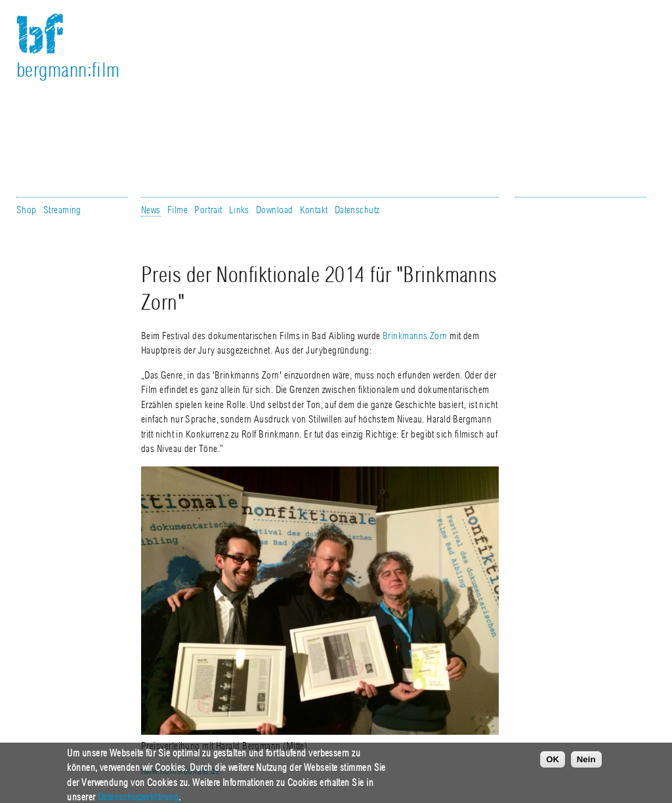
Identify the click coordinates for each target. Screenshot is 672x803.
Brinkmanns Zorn (415, 336)
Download (275, 210)
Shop (27, 210)
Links (239, 210)
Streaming (62, 210)
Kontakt (314, 210)
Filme (178, 210)
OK (553, 763)
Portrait (208, 210)
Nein (586, 763)
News (151, 210)
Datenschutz (357, 210)
